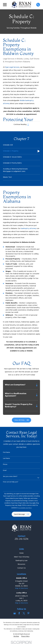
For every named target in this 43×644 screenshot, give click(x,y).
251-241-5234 (21, 539)
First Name (6, 453)
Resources (21, 564)
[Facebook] (19, 613)
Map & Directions (22, 588)
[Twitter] (24, 613)
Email (5, 471)
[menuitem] (21, 145)
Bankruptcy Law (22, 561)
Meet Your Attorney (22, 557)
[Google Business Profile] (15, 613)
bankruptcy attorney (29, 229)
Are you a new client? (10, 477)
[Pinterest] (28, 613)
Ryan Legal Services (12, 67)
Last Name (6, 459)
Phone (5, 465)
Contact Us (21, 568)
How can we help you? (11, 482)
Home (21, 553)
